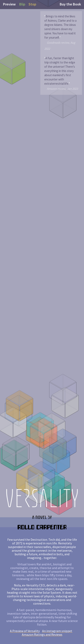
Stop (32, 4)
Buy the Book (70, 4)
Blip (22, 4)
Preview (9, 4)
